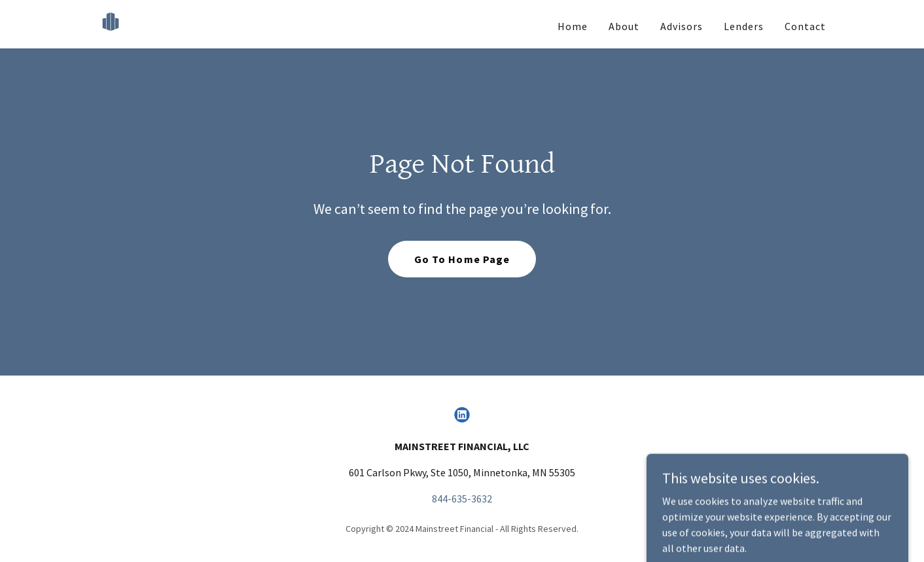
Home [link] (573, 26)
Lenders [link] (744, 26)
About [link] (624, 26)
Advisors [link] (682, 26)
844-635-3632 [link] (462, 499)
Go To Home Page (462, 259)
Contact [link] (805, 26)
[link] (201, 23)
